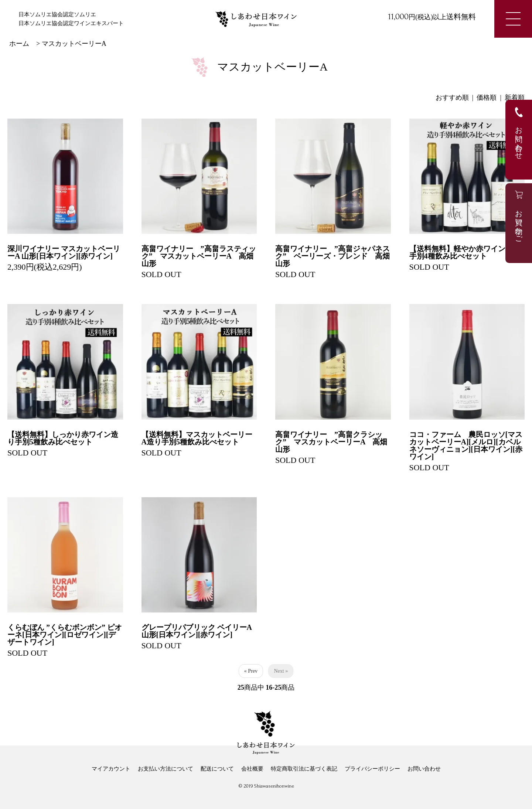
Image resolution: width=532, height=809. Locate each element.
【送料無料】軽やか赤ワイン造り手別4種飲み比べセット (465, 252)
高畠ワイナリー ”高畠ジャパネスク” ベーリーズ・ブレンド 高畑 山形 (336, 256)
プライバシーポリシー (372, 769)
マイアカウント (111, 769)
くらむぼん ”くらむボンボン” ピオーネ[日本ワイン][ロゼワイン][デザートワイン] (65, 635)
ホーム (19, 44)
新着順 (515, 98)
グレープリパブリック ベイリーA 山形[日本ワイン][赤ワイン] (197, 631)
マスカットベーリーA (74, 44)
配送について (217, 769)
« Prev (251, 671)
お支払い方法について (166, 769)
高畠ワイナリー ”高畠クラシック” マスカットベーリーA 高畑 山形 (335, 442)
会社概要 (252, 769)
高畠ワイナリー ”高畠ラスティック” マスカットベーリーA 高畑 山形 (201, 256)
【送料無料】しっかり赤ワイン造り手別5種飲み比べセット (63, 438)
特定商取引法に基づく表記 (304, 769)
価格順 (487, 98)
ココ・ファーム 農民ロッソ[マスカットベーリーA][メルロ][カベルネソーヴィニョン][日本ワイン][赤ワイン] (466, 446)
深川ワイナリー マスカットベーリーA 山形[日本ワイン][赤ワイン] (64, 252)
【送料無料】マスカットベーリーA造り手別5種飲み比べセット (197, 438)
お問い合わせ (424, 769)
